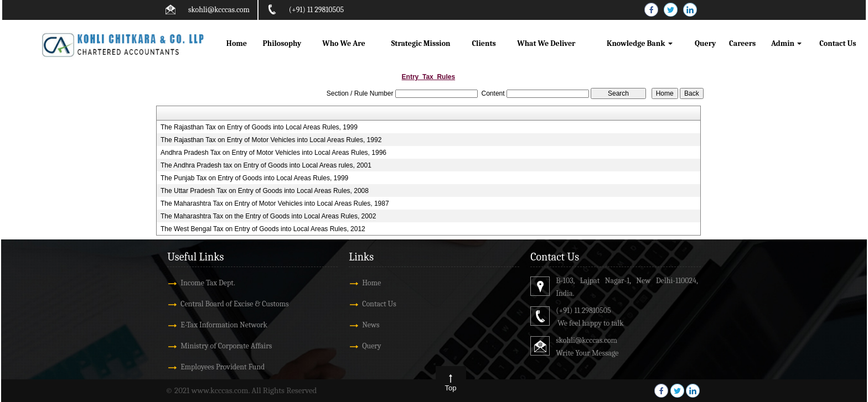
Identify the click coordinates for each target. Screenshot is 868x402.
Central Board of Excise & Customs (234, 304)
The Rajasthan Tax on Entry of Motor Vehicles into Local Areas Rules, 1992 (271, 140)
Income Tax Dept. (208, 283)
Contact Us (838, 43)
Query (705, 43)
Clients (484, 43)
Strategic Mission (421, 43)
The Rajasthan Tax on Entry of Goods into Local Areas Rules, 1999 (259, 127)
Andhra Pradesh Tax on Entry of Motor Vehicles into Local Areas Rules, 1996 (273, 153)
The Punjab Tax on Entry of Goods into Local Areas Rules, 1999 (254, 178)
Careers (742, 43)
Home (237, 43)
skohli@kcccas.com (219, 10)
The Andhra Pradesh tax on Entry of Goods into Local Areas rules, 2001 (266, 165)
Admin (786, 43)
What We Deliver (546, 43)
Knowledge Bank (640, 43)
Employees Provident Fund (223, 367)
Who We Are (343, 43)
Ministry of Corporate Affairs (226, 346)
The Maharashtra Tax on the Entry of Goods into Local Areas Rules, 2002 (268, 216)
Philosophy (282, 43)
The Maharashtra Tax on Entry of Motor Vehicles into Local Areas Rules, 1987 (275, 203)
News (371, 325)
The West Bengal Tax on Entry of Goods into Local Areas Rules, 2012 (263, 229)
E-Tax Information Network (224, 325)
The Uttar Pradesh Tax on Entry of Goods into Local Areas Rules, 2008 (265, 191)
